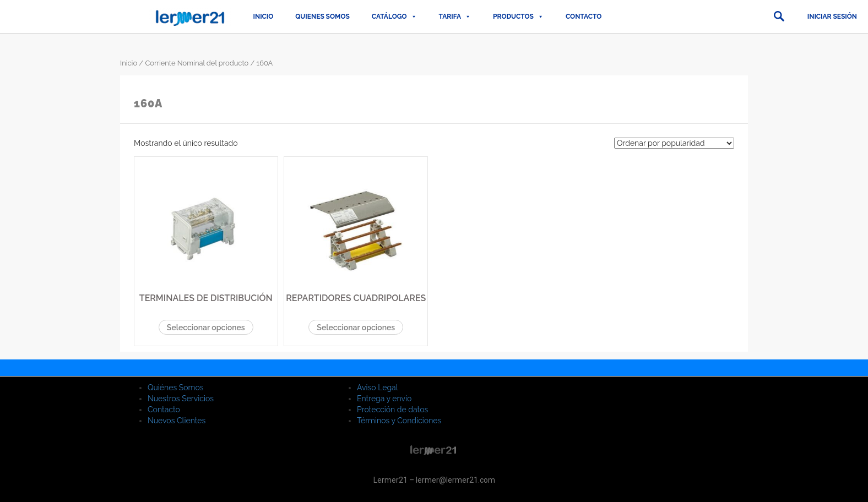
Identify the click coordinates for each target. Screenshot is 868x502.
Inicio (264, 17)
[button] (779, 17)
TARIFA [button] (455, 17)
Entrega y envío (384, 399)
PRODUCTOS (518, 17)
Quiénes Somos (176, 388)
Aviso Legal (378, 388)
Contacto (584, 17)
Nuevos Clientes (177, 421)
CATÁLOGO (394, 17)
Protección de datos (392, 410)
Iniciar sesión (832, 17)
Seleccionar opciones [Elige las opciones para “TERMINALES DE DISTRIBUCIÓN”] (206, 328)
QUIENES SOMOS (322, 17)
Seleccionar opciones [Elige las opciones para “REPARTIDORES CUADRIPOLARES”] (356, 328)
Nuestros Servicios (181, 399)
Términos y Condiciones (399, 421)
